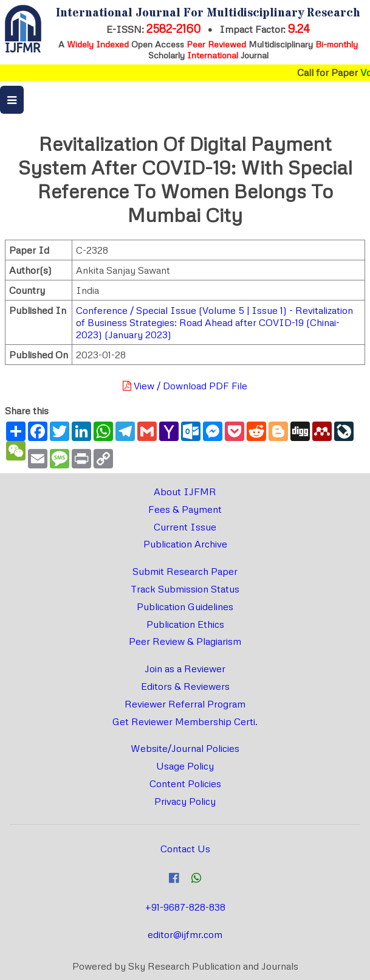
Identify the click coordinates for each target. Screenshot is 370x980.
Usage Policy (185, 766)
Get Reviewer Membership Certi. (185, 721)
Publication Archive (185, 544)
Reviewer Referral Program (185, 704)
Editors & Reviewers (185, 686)
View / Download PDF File (185, 386)
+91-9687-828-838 (185, 907)
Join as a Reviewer (185, 669)
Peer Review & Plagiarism (185, 641)
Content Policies (185, 784)
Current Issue (185, 527)
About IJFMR (185, 492)
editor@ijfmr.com (185, 934)
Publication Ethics (185, 624)
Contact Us (185, 849)
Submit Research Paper (185, 571)
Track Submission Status (185, 589)
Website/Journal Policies (185, 748)
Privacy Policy (185, 801)
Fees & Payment (185, 509)
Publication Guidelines (185, 606)
